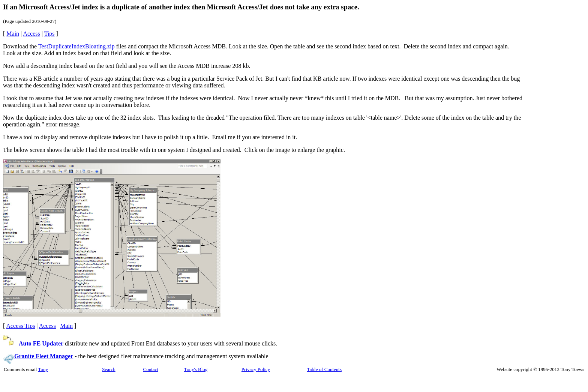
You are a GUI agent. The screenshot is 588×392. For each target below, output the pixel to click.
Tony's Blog (196, 369)
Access (31, 34)
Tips (49, 34)
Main (13, 34)
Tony (43, 369)
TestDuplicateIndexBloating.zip (76, 46)
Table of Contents (324, 369)
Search (109, 369)
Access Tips (20, 326)
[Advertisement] (554, 144)
